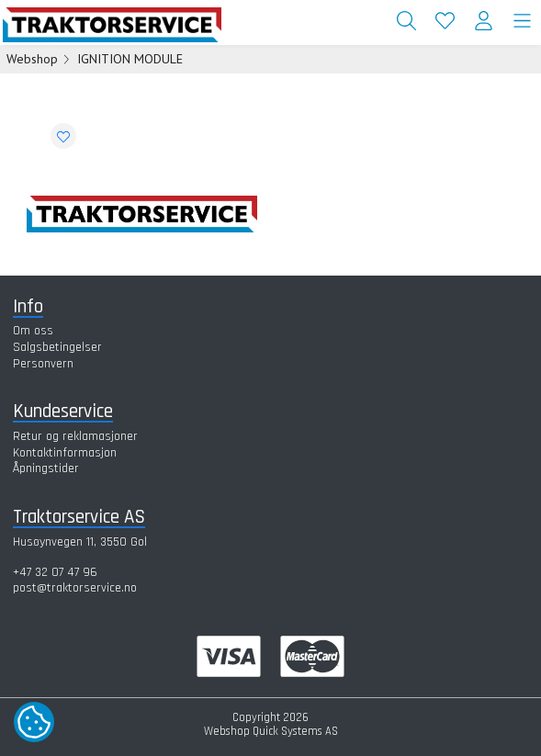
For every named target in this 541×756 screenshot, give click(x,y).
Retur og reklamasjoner (75, 436)
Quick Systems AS (295, 731)
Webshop (32, 59)
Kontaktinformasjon (65, 453)
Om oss (33, 331)
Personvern (43, 364)
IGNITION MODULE (130, 59)
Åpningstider (46, 468)
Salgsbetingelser (57, 347)
